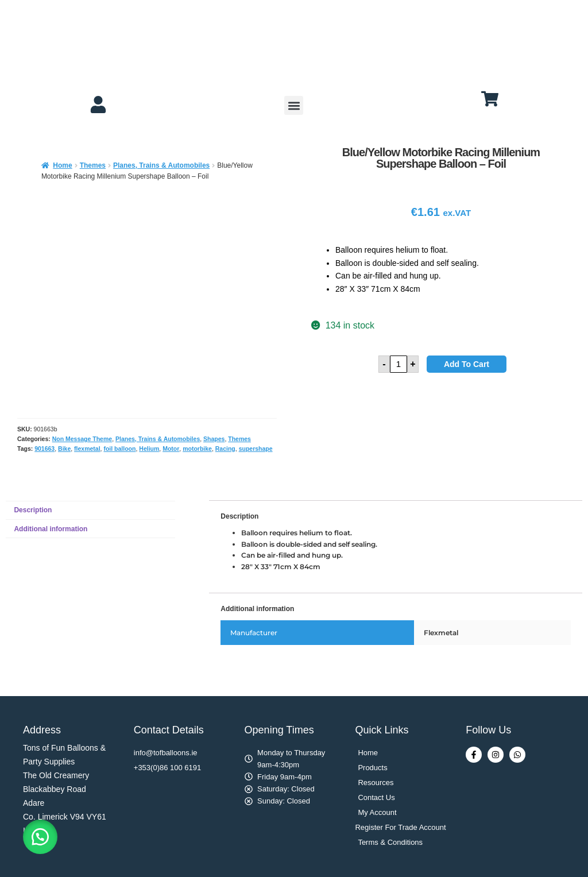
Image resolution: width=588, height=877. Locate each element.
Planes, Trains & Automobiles (161, 165)
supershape (256, 449)
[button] (294, 105)
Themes (93, 165)
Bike (64, 449)
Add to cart (467, 364)
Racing (225, 449)
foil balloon (119, 449)
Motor (171, 449)
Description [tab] (33, 510)
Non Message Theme (82, 439)
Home (62, 165)
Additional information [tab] (51, 529)
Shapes (214, 439)
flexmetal (87, 449)
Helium (149, 449)
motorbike (197, 449)
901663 (45, 449)
